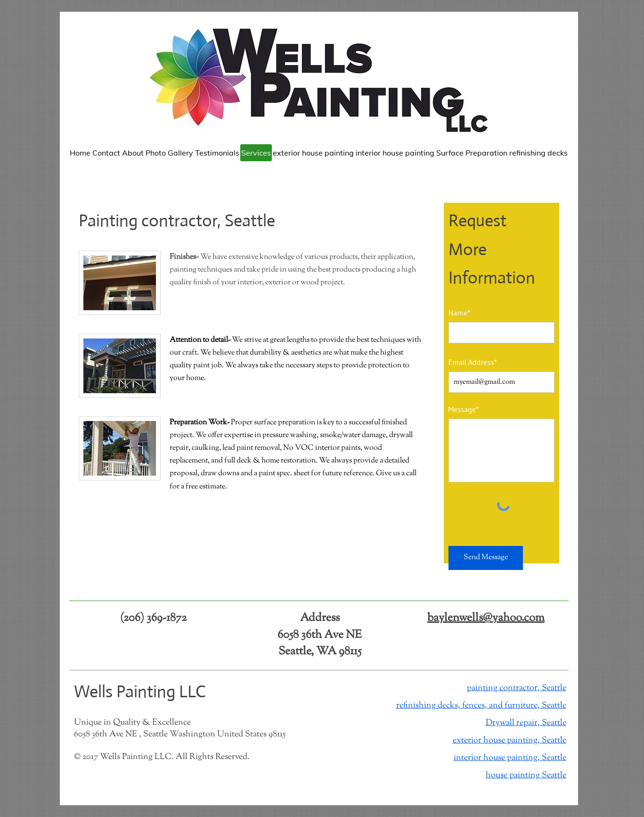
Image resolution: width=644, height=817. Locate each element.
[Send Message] (486, 558)
